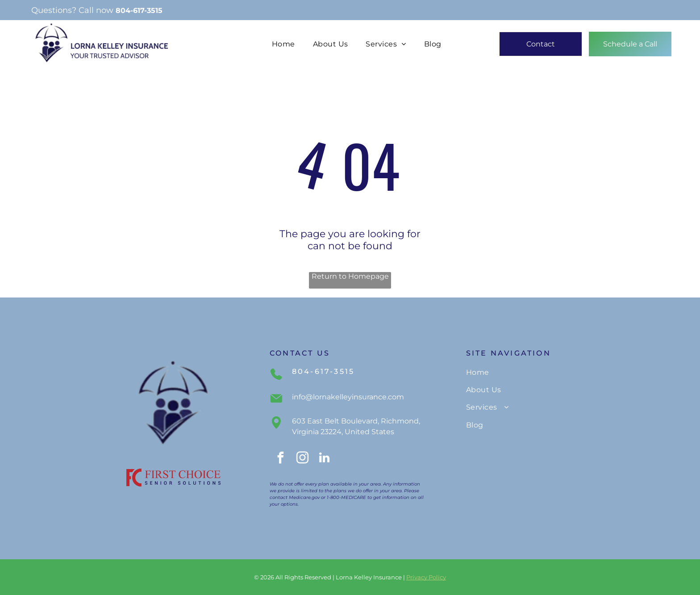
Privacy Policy (426, 577)
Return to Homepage (350, 276)
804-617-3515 (139, 10)
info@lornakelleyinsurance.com (348, 397)
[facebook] (280, 459)
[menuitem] (283, 44)
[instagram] (302, 459)
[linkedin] (324, 459)
